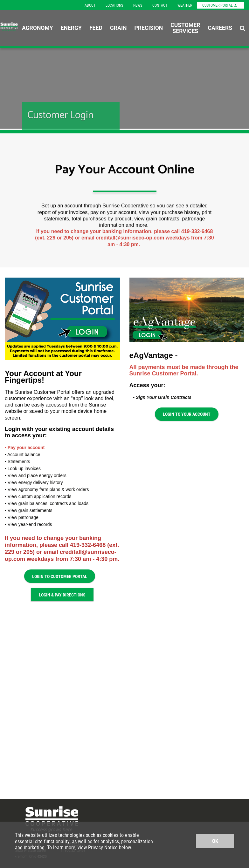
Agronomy (38, 28)
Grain (118, 28)
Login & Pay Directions (62, 595)
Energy (71, 28)
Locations (114, 5)
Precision (149, 28)
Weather (185, 5)
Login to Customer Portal (60, 576)
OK (215, 841)
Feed (96, 28)
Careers (220, 28)
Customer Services (185, 28)
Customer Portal (220, 5)
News (138, 5)
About (90, 5)
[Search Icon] (242, 28)
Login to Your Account (187, 414)
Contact (160, 5)
